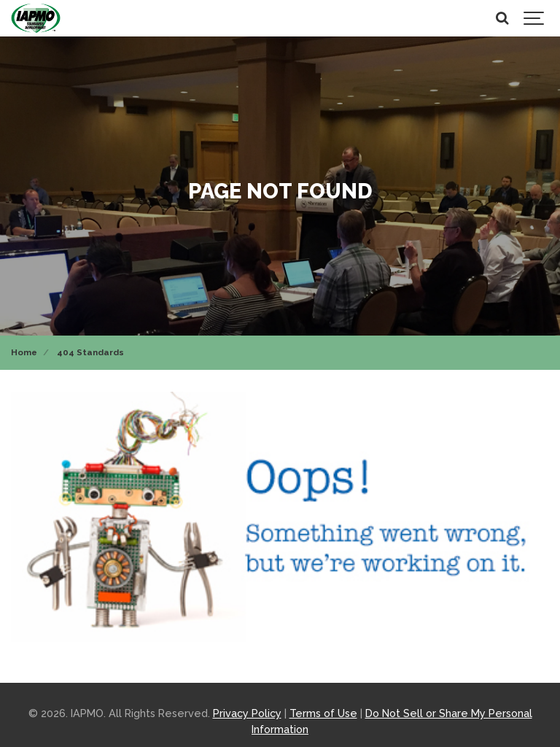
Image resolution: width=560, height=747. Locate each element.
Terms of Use (323, 713)
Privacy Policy (247, 713)
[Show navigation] (534, 18)
